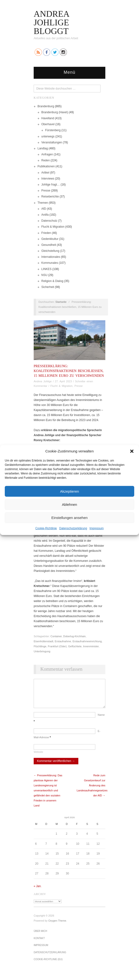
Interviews (48, 179)
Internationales (51, 257)
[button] (132, 451)
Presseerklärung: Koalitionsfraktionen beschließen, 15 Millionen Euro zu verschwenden (69, 371)
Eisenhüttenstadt (43, 641)
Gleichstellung (50, 251)
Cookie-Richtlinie (46, 528)
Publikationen (46, 166)
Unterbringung (42, 651)
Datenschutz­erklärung (73, 528)
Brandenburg (46, 106)
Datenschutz (49, 221)
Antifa (45, 215)
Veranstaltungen (52, 142)
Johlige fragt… (51, 185)
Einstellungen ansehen (69, 517)
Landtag (43, 148)
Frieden (46, 233)
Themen (43, 203)
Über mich (40, 936)
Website (38, 757)
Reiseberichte (50, 197)
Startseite (61, 302)
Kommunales (50, 263)
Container (56, 636)
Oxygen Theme (57, 925)
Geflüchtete (75, 646)
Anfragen (47, 154)
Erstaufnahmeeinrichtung (87, 641)
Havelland (48, 118)
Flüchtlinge (40, 646)
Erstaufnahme (63, 641)
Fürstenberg (53, 130)
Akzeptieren (69, 491)
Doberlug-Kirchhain (75, 636)
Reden (45, 160)
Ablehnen (69, 504)
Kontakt (39, 943)
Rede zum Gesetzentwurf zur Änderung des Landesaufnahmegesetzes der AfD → (92, 790)
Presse (46, 191)
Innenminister (91, 646)
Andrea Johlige (43, 381)
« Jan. (38, 891)
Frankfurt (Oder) (57, 646)
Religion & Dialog (52, 281)
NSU (44, 275)
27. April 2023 (63, 381)
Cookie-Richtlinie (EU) (48, 964)
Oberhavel (48, 124)
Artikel (45, 173)
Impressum (97, 528)
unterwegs (48, 136)
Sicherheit (48, 287)
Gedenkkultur (50, 239)
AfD (44, 209)
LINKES (46, 269)
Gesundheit (49, 245)
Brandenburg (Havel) (55, 112)
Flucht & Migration (53, 227)
